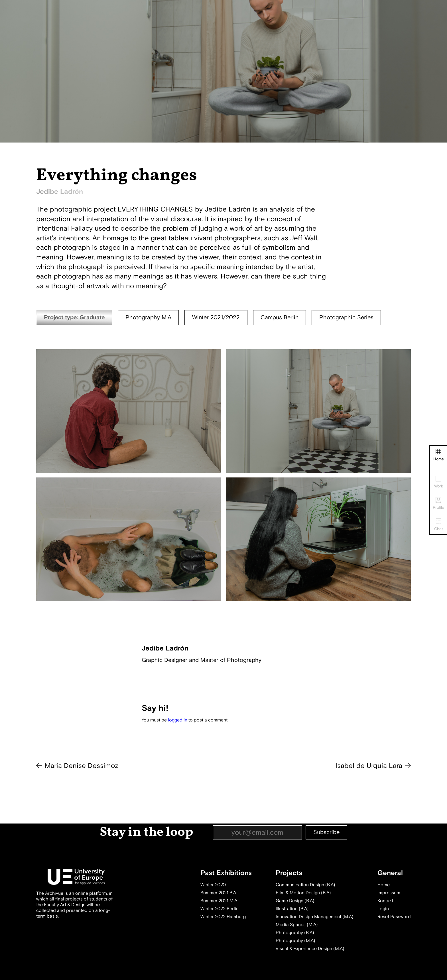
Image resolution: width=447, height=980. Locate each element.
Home (439, 455)
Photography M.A (148, 317)
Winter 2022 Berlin (220, 909)
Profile (438, 504)
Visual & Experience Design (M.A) (310, 949)
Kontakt (385, 901)
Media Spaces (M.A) (297, 925)
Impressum (389, 893)
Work (439, 482)
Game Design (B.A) (295, 901)
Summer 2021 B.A (218, 893)
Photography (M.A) (295, 941)
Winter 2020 (213, 885)
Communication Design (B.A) (305, 885)
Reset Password (394, 917)
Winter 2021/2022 (216, 317)
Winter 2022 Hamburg (223, 917)
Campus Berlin (280, 317)
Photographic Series (346, 317)
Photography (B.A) (295, 933)
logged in (178, 720)
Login (383, 909)
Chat (439, 525)
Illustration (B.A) (292, 909)
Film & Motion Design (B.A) (303, 893)
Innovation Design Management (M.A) (315, 917)
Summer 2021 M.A (219, 901)
